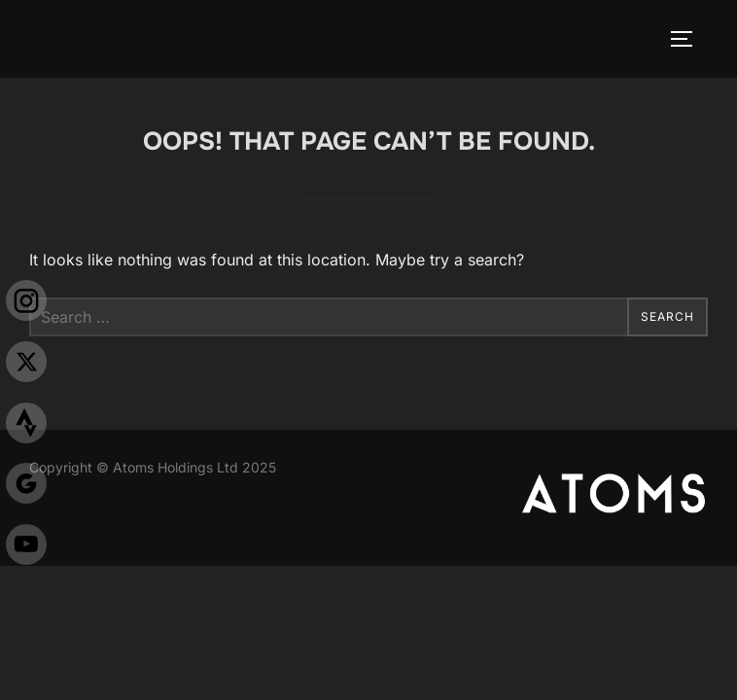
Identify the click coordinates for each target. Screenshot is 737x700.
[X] (26, 366)
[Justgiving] (26, 488)
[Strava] (26, 427)
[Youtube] (26, 549)
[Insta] (26, 305)
